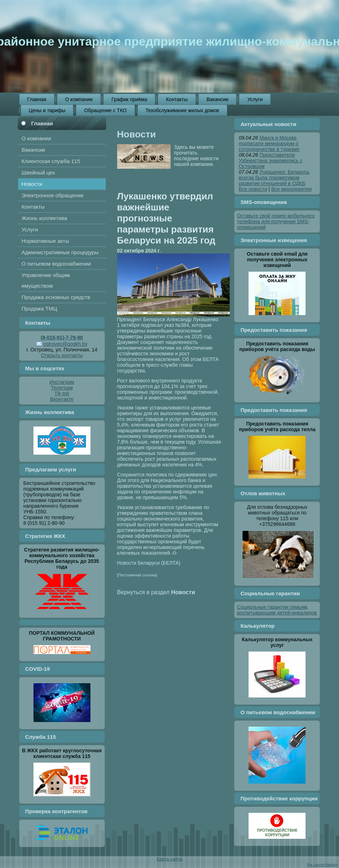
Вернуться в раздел (156, 592)
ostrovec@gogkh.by (66, 344)
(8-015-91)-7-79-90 (62, 338)
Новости (137, 134)
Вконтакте (62, 399)
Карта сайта (169, 859)
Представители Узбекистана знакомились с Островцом (270, 161)
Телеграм (62, 388)
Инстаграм (62, 382)
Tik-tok (62, 393)
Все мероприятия (292, 189)
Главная (42, 123)
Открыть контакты (62, 355)
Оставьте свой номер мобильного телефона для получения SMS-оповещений (276, 221)
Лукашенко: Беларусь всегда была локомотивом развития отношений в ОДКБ (274, 178)
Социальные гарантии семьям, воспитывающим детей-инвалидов (277, 610)
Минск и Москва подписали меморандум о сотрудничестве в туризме (269, 143)
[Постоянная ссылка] (137, 575)
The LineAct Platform (322, 865)
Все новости (253, 189)
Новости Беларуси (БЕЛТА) (149, 563)
